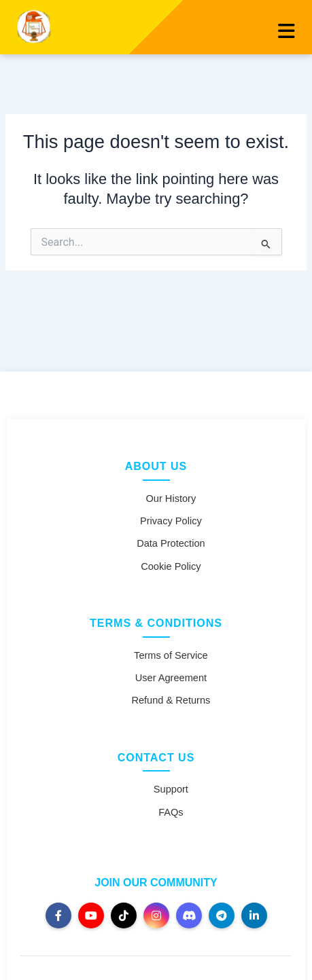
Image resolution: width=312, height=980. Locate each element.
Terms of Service (171, 655)
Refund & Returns (171, 700)
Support (171, 789)
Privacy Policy (171, 521)
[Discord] (189, 915)
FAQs (171, 812)
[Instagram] (156, 915)
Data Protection (171, 543)
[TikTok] (124, 915)
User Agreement (171, 678)
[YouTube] (91, 915)
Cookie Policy (171, 566)
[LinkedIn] (254, 915)
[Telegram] (222, 915)
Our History (171, 498)
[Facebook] (58, 915)
